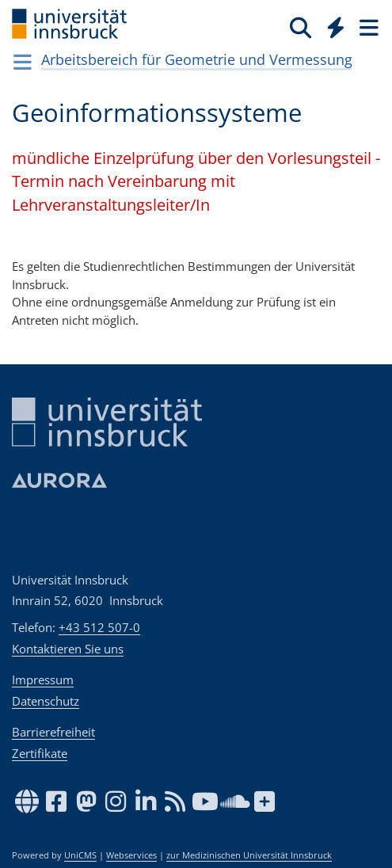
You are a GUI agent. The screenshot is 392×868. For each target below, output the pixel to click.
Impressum (43, 680)
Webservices (131, 855)
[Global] (331, 25)
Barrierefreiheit (53, 732)
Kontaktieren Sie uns (68, 649)
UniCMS (80, 855)
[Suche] (301, 27)
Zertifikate (40, 753)
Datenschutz (46, 701)
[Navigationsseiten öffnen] (23, 62)
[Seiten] (367, 27)
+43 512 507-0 (99, 627)
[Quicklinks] (336, 27)
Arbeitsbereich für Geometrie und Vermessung (197, 59)
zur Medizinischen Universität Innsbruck (249, 855)
